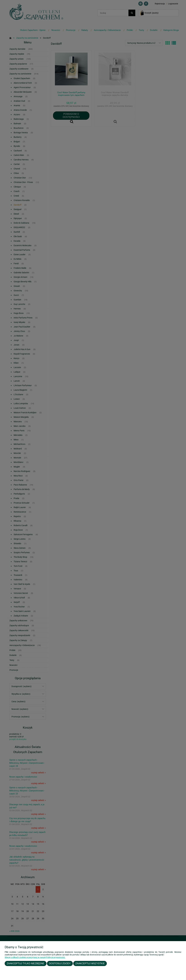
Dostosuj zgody (60, 963)
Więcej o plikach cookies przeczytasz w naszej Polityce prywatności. (35, 957)
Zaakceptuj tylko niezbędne (26, 963)
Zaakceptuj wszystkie (90, 963)
